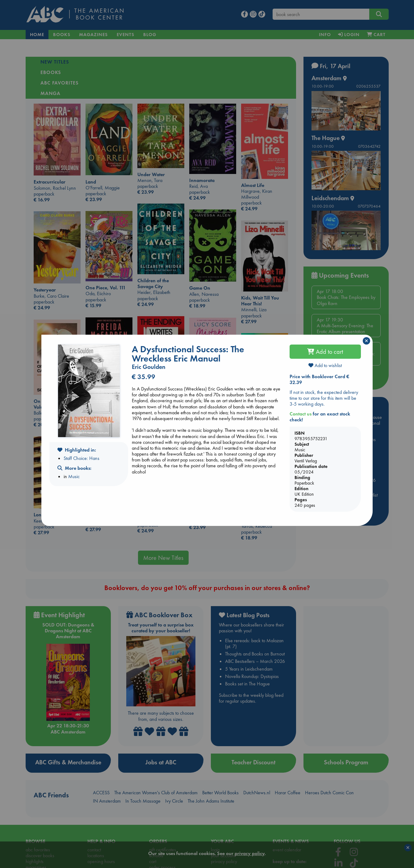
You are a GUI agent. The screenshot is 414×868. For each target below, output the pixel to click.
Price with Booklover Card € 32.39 (319, 379)
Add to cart (325, 352)
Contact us (301, 414)
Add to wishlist (325, 365)
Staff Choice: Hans (82, 458)
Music (74, 476)
